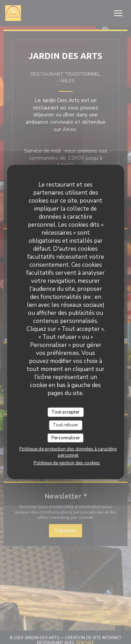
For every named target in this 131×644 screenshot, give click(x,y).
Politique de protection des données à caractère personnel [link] (68, 452)
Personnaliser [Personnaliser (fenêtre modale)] (66, 438)
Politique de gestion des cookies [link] (67, 463)
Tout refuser (65, 425)
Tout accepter (65, 412)
